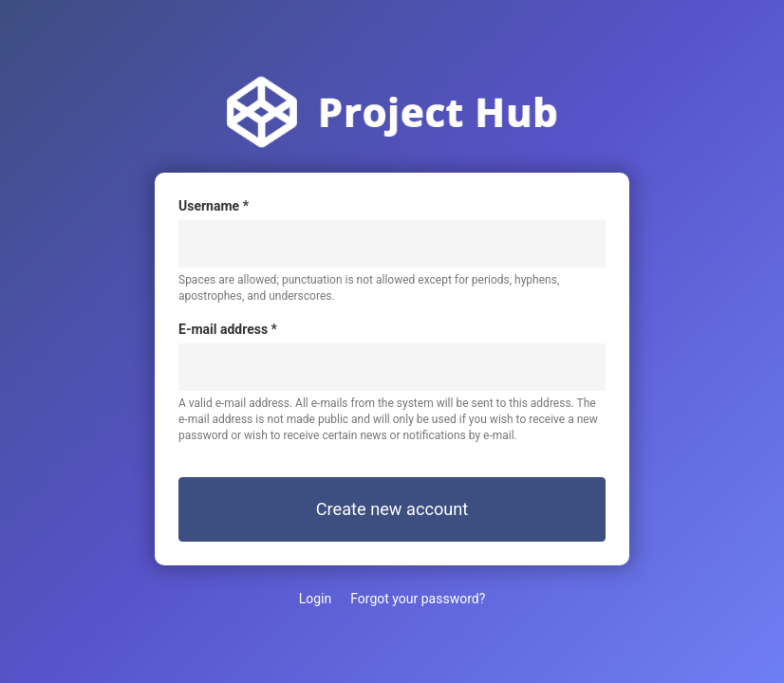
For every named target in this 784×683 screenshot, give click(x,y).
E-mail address (228, 329)
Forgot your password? (418, 599)
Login (316, 599)
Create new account (392, 509)
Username (214, 206)
